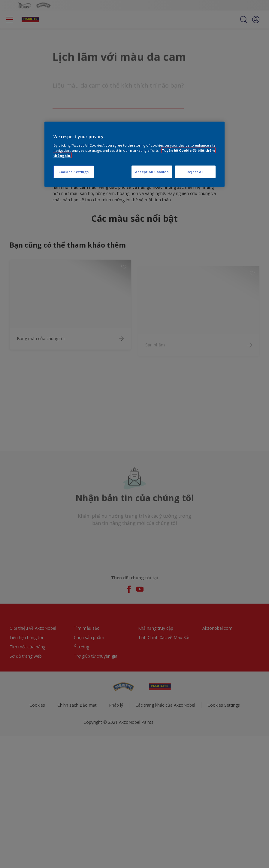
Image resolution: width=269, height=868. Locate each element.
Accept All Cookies (152, 172)
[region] (134, 154)
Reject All (195, 172)
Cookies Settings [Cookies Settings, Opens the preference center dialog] (74, 172)
